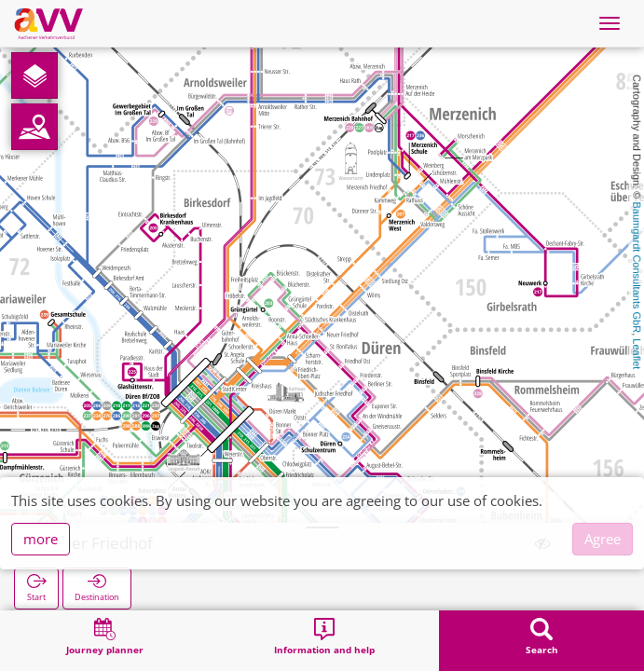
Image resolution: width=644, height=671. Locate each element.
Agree (603, 539)
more (41, 539)
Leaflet (637, 354)
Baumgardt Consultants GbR (637, 268)
